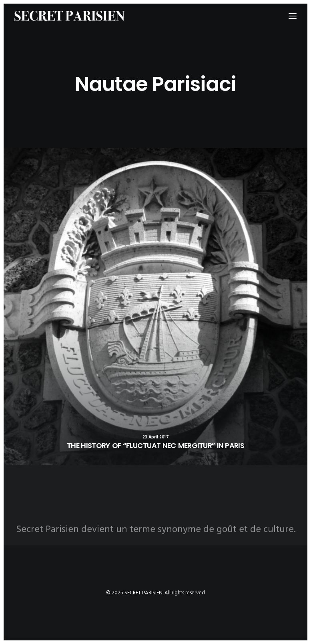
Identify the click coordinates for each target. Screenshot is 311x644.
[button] (155, 307)
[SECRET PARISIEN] (70, 16)
